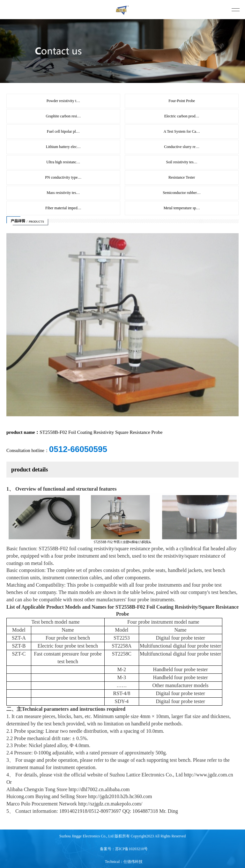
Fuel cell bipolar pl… (63, 131)
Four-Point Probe (182, 101)
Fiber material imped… (63, 208)
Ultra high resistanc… (63, 162)
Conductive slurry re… (182, 147)
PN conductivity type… (63, 177)
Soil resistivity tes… (182, 162)
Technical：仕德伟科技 (124, 862)
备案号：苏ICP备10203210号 (124, 849)
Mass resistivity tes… (63, 193)
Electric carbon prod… (182, 116)
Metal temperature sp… (182, 208)
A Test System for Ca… (182, 131)
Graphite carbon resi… (63, 116)
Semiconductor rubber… (182, 193)
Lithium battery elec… (63, 147)
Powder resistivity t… (63, 101)
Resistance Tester (182, 177)
